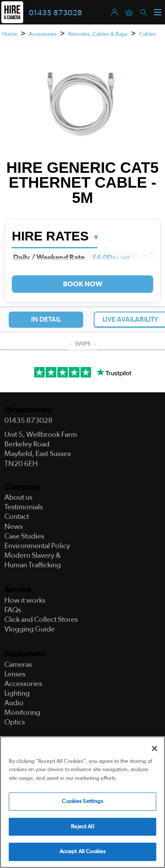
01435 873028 (56, 13)
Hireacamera (28, 410)
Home (10, 34)
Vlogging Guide (30, 629)
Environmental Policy (37, 546)
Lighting (17, 693)
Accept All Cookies (82, 852)
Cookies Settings (82, 801)
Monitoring (22, 712)
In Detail (46, 319)
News (14, 527)
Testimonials (24, 507)
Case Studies (24, 536)
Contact (17, 516)
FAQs (13, 610)
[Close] (154, 748)
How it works (25, 600)
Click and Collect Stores (41, 619)
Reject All (82, 827)
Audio (14, 703)
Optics (15, 722)
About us (18, 497)
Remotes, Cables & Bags (98, 34)
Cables (147, 34)
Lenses (15, 674)
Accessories (43, 34)
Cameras (18, 664)
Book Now (82, 284)
